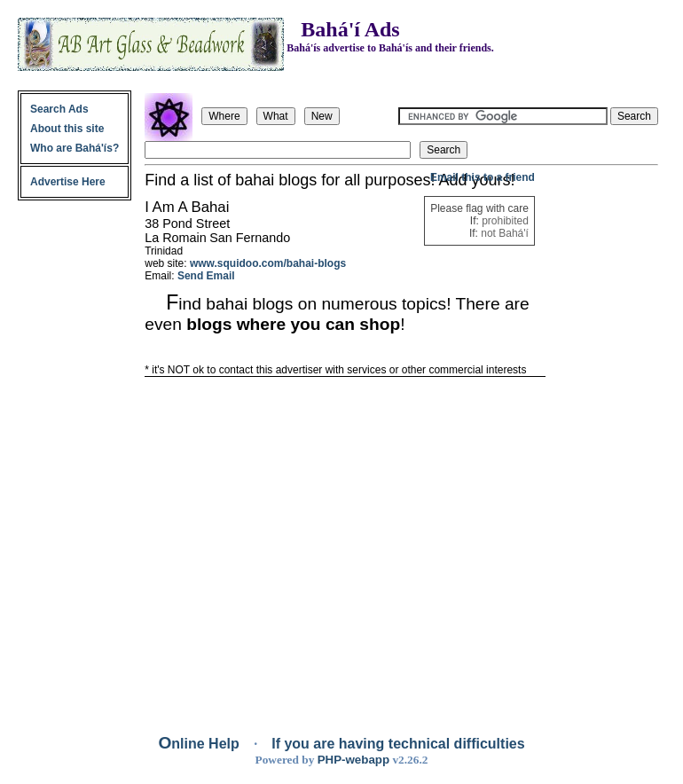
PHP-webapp (353, 760)
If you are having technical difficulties (398, 744)
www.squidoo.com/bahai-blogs (268, 263)
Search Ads (59, 109)
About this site (67, 129)
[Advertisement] (603, 437)
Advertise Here (68, 182)
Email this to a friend (483, 177)
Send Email (206, 276)
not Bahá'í (505, 233)
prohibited (505, 221)
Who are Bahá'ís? (75, 148)
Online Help (200, 744)
